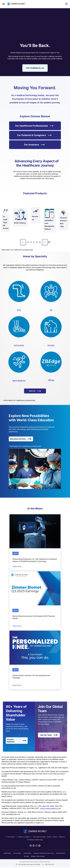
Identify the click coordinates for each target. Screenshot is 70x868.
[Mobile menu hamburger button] (4, 4)
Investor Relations (17, 741)
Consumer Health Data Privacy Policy (44, 853)
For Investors (34, 145)
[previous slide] (23, 242)
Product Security (61, 853)
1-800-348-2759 (49, 864)
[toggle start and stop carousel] (49, 242)
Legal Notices (7, 853)
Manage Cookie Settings (38, 856)
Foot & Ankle (19, 345)
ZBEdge (51, 380)
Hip (51, 310)
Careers (49, 837)
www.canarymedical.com (50, 808)
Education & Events (21, 439)
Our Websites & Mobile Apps (35, 840)
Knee (19, 310)
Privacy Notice (17, 853)
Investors (55, 837)
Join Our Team (49, 735)
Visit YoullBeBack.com (35, 68)
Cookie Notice (27, 853)
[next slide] (45, 242)
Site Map (26, 856)
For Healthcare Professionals (34, 126)
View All (35, 391)
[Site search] (67, 4)
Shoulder (51, 345)
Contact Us (62, 837)
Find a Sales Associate (40, 837)
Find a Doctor (11, 837)
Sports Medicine (19, 381)
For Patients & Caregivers (34, 135)
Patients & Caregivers (24, 837)
